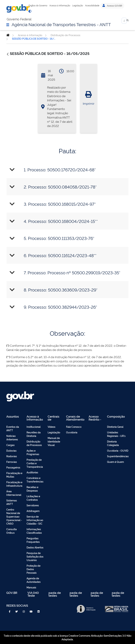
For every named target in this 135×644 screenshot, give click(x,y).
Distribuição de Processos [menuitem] (34, 443)
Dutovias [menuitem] (11, 450)
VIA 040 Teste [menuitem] (33, 594)
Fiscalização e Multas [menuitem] (14, 475)
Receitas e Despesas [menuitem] (32, 489)
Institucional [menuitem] (34, 427)
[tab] (67, 170)
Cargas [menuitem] (10, 445)
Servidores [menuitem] (33, 505)
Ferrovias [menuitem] (12, 462)
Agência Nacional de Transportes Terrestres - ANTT (61, 24)
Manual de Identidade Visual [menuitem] (54, 441)
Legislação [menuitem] (54, 432)
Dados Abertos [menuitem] (35, 547)
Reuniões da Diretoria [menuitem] (34, 434)
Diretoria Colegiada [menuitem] (113, 443)
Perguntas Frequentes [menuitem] (33, 540)
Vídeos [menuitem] (52, 427)
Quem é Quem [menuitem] (115, 462)
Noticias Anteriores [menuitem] (12, 437)
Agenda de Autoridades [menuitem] (34, 580)
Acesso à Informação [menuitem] (35, 418)
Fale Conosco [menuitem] (74, 427)
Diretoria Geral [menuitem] (115, 427)
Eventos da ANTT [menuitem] (13, 428)
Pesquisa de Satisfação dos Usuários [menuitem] (35, 556)
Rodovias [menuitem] (12, 456)
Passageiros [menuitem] (13, 467)
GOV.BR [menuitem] (12, 593)
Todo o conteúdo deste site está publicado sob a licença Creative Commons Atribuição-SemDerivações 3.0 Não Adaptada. (67, 637)
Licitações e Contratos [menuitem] (33, 498)
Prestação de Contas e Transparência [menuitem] (35, 463)
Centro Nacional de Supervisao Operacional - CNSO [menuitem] (14, 516)
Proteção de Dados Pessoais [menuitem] (33, 569)
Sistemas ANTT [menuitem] (12, 502)
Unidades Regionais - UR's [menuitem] (116, 434)
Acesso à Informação (60, 5)
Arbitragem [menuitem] (33, 511)
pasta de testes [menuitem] (55, 594)
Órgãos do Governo (38, 5)
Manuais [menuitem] (31, 587)
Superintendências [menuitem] (118, 456)
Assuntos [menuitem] (13, 417)
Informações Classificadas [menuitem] (34, 531)
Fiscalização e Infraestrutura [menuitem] (14, 484)
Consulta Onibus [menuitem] (12, 531)
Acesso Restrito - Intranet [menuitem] (95, 418)
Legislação (78, 5)
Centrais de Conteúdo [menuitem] (55, 418)
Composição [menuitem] (116, 417)
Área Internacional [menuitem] (14, 493)
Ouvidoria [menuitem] (72, 432)
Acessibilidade (92, 5)
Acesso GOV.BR (112, 6)
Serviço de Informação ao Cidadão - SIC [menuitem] (35, 520)
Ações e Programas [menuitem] (33, 452)
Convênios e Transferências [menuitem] (35, 480)
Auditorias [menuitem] (32, 472)
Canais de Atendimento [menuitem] (75, 418)
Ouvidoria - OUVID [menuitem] (118, 450)
